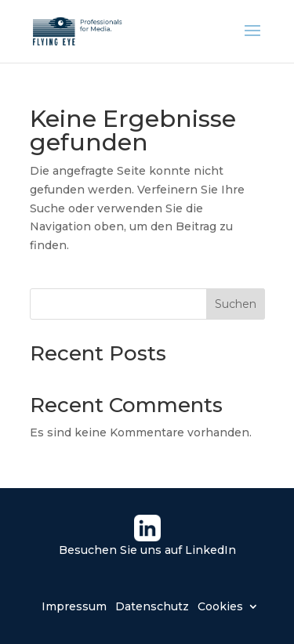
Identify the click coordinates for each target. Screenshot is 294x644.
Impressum (74, 606)
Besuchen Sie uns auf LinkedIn (147, 550)
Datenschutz (152, 606)
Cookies (220, 606)
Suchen (236, 304)
